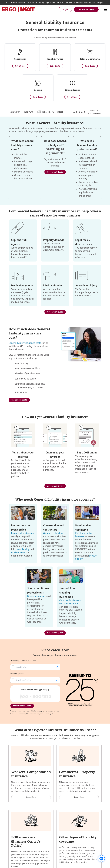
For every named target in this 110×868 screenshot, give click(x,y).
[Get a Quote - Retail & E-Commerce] (90, 66)
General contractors (53, 533)
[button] (20, 57)
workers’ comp (19, 552)
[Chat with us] (101, 859)
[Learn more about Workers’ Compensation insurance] (31, 797)
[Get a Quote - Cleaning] (38, 97)
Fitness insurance (36, 596)
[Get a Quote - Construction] (20, 66)
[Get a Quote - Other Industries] (72, 97)
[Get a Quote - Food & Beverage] (55, 66)
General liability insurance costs (25, 343)
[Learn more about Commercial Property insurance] (79, 797)
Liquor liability (22, 549)
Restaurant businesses (22, 533)
